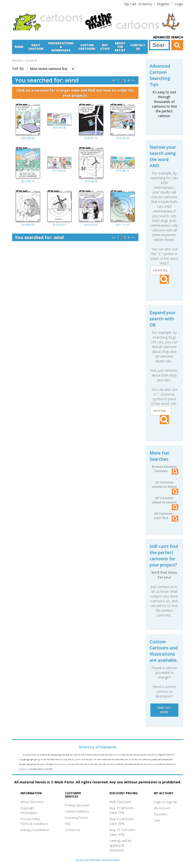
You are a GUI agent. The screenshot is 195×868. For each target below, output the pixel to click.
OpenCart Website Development (97, 860)
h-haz (44, 759)
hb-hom (51, 759)
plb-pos (23, 764)
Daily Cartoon (36, 47)
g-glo (24, 759)
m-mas (98, 759)
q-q (42, 764)
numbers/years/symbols (41, 769)
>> (133, 80)
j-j (75, 759)
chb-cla (90, 755)
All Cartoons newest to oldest (165, 484)
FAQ (68, 824)
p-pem (155, 759)
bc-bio (48, 755)
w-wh (160, 764)
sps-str (106, 764)
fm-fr (170, 755)
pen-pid (162, 759)
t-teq (119, 764)
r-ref (46, 764)
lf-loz (87, 759)
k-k (78, 759)
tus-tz (147, 764)
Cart (157, 820)
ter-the (125, 764)
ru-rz (63, 764)
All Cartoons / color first (166, 516)
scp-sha (75, 764)
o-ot (144, 759)
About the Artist (120, 47)
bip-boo (55, 755)
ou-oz (148, 759)
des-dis (130, 755)
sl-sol (91, 764)
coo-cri (112, 755)
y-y (24, 769)
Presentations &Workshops (61, 47)
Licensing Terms (76, 817)
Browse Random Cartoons (165, 469)
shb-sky (83, 764)
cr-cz (118, 755)
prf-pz (37, 764)
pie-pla (169, 759)
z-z (27, 769)
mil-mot (116, 759)
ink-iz (71, 759)
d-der (123, 755)
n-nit (132, 759)
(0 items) (138, 4)
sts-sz (113, 764)
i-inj (65, 759)
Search (31, 60)
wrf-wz (173, 764)
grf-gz (37, 759)
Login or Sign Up (165, 802)
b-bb (42, 755)
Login (179, 4)
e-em (149, 755)
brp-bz (69, 755)
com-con (105, 755)
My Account (162, 808)
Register (163, 4)
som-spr (98, 764)
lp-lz (92, 759)
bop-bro (62, 755)
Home (19, 47)
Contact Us (138, 47)
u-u (152, 764)
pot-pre (30, 764)
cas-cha (82, 755)
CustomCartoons (87, 47)
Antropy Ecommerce (35, 830)
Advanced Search (168, 37)
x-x (21, 769)
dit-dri (137, 755)
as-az (37, 755)
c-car (75, 755)
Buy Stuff (105, 47)
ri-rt (58, 764)
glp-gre (31, 759)
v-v (156, 764)
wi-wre (166, 764)
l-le (82, 759)
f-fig (160, 755)
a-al (25, 755)
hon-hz (59, 759)
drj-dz (144, 755)
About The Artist (32, 802)
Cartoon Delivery (77, 811)
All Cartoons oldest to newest (165, 500)
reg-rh (52, 764)
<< (114, 80)
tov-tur (140, 764)
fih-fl (164, 755)
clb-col (97, 755)
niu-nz (138, 759)
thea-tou (133, 764)
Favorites (161, 814)
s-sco (68, 764)
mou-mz (124, 759)
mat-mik (107, 759)
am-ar (31, 755)
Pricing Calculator (77, 805)
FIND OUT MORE (164, 710)
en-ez (155, 755)
